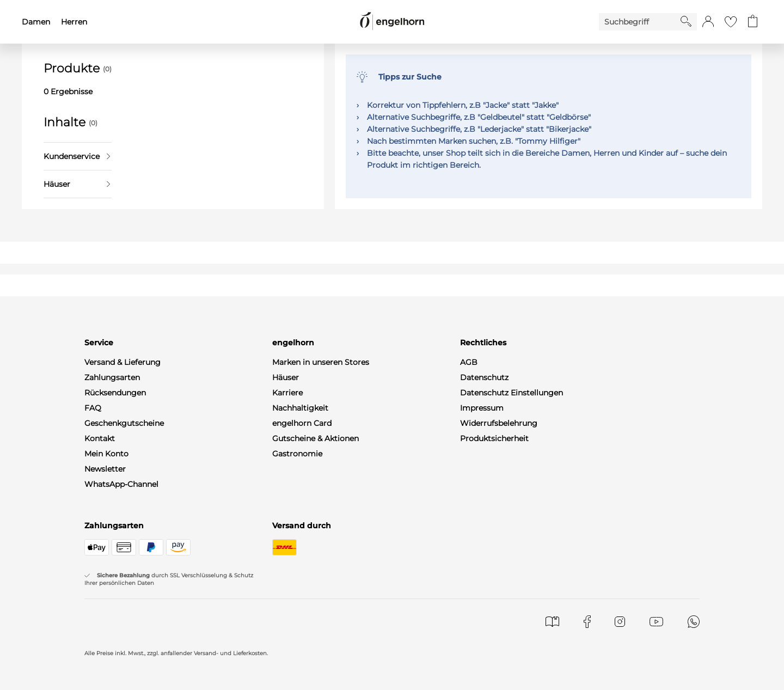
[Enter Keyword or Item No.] (640, 22)
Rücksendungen (115, 393)
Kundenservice (77, 156)
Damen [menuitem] (36, 22)
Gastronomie (297, 454)
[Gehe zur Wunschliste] (731, 22)
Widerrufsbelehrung (499, 423)
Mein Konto (106, 454)
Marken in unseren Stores (321, 362)
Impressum (482, 408)
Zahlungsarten (112, 377)
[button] (708, 22)
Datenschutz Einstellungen (512, 393)
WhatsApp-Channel (121, 484)
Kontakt (100, 438)
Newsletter (105, 469)
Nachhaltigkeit (300, 408)
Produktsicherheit (494, 438)
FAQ (93, 408)
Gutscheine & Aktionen (316, 438)
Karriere (287, 393)
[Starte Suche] (686, 21)
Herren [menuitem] (74, 22)
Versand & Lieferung (122, 362)
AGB (469, 362)
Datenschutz (484, 377)
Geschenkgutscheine (124, 423)
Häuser (77, 184)
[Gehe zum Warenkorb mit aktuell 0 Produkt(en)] (753, 22)
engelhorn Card (302, 423)
